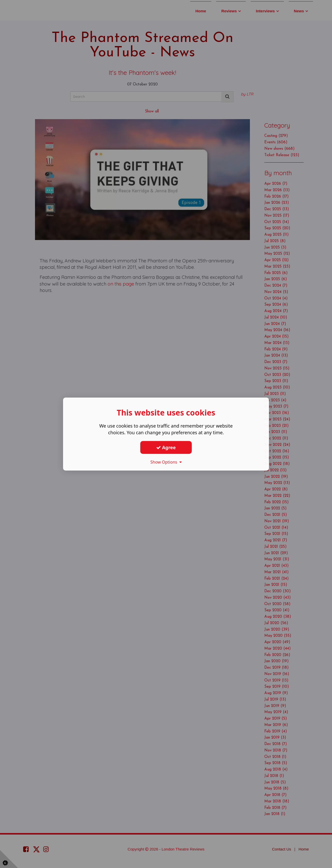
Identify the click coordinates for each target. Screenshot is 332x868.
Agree (166, 447)
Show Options (166, 462)
